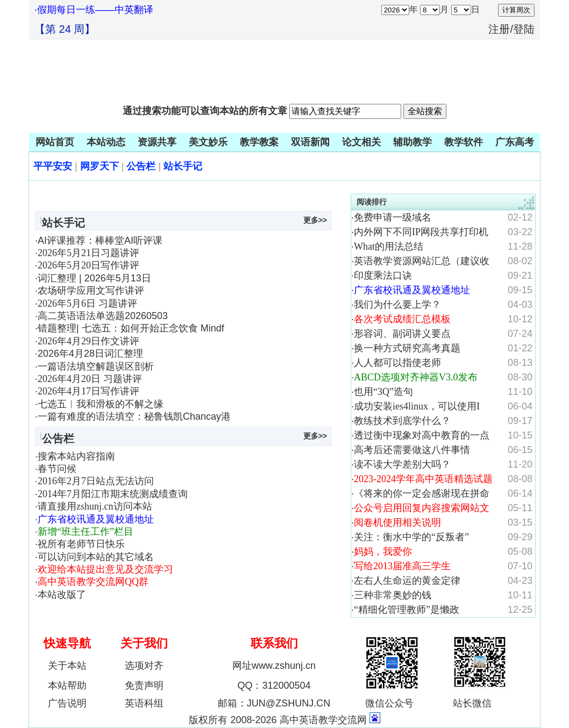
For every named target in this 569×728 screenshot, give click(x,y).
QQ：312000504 (274, 685)
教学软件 (464, 142)
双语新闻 (310, 142)
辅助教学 (412, 142)
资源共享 (157, 142)
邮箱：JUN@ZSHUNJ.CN (274, 703)
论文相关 (361, 142)
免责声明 (144, 685)
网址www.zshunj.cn (274, 666)
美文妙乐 (208, 142)
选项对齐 (144, 666)
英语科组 (144, 703)
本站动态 (106, 142)
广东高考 (515, 142)
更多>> (315, 220)
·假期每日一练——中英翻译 (94, 10)
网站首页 (55, 142)
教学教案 (259, 142)
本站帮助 (67, 685)
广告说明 (67, 703)
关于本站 (67, 666)
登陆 (524, 29)
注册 (499, 29)
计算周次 (516, 10)
